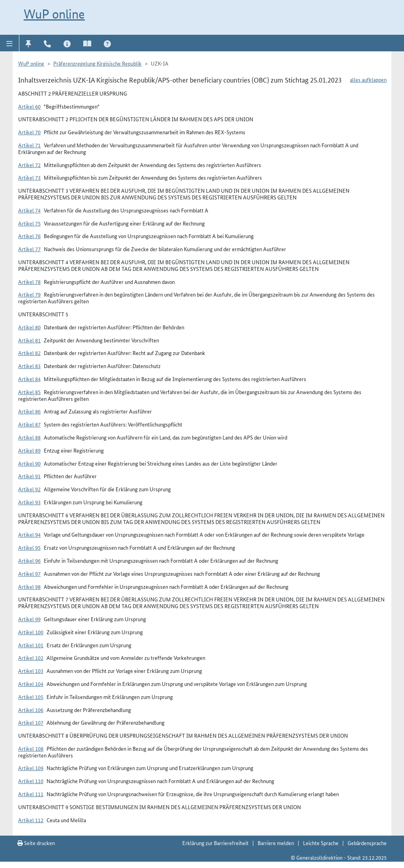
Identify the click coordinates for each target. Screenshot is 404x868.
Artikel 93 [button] (29, 502)
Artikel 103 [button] (31, 671)
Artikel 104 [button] (31, 684)
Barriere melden (276, 843)
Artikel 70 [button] (29, 132)
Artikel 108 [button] (31, 748)
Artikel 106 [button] (31, 710)
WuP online (54, 14)
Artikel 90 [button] (29, 463)
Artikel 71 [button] (29, 145)
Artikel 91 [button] (29, 476)
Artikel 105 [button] (31, 697)
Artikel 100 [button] (31, 632)
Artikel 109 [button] (31, 768)
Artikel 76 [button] (29, 236)
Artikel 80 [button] (29, 327)
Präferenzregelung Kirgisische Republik (97, 63)
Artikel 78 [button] (29, 282)
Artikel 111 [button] (31, 794)
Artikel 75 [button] (29, 223)
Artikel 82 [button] (29, 353)
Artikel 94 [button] (29, 534)
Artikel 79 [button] (29, 294)
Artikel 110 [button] (31, 781)
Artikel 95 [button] (29, 547)
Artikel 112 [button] (31, 820)
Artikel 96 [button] (29, 560)
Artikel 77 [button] (29, 249)
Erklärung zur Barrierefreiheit (215, 843)
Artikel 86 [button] (29, 411)
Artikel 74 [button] (29, 210)
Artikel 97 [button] (29, 573)
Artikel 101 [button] (31, 645)
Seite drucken (36, 843)
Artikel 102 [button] (31, 658)
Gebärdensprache (367, 843)
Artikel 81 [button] (29, 340)
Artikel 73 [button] (29, 177)
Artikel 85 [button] (29, 392)
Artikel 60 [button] (29, 106)
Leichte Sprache (321, 843)
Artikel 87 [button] (29, 424)
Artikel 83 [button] (29, 366)
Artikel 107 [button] (31, 722)
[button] (10, 43)
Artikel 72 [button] (29, 165)
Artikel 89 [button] (29, 450)
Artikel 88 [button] (29, 437)
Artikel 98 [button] (29, 586)
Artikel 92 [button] (29, 489)
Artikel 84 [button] (29, 379)
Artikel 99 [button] (29, 619)
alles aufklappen (368, 79)
